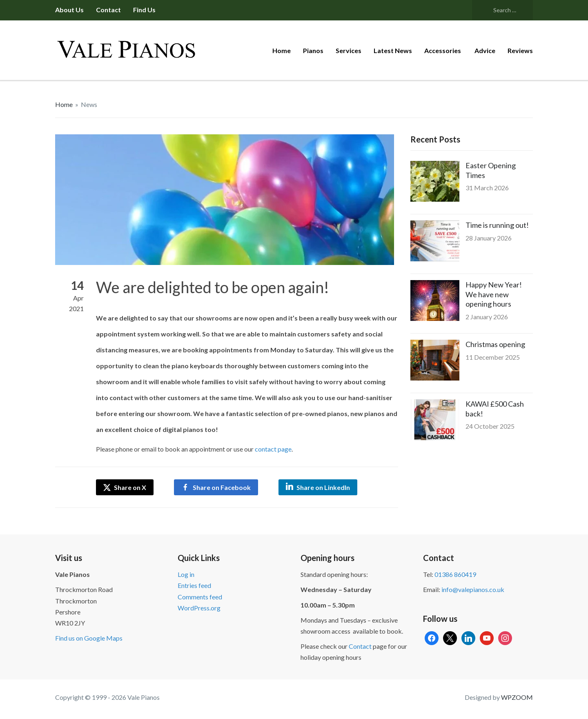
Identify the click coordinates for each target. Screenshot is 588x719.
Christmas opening (495, 344)
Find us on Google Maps (89, 638)
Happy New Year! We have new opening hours (494, 294)
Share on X (125, 487)
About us (69, 10)
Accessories (443, 50)
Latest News (393, 50)
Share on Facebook (222, 487)
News (89, 104)
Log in (186, 574)
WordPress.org (199, 608)
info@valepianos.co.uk (473, 589)
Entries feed (194, 585)
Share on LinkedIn (323, 487)
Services (349, 50)
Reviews (520, 50)
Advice (485, 50)
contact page (273, 449)
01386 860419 (455, 574)
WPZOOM (517, 697)
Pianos (313, 50)
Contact (108, 10)
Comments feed (200, 597)
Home (282, 50)
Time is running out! (497, 225)
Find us (144, 10)
